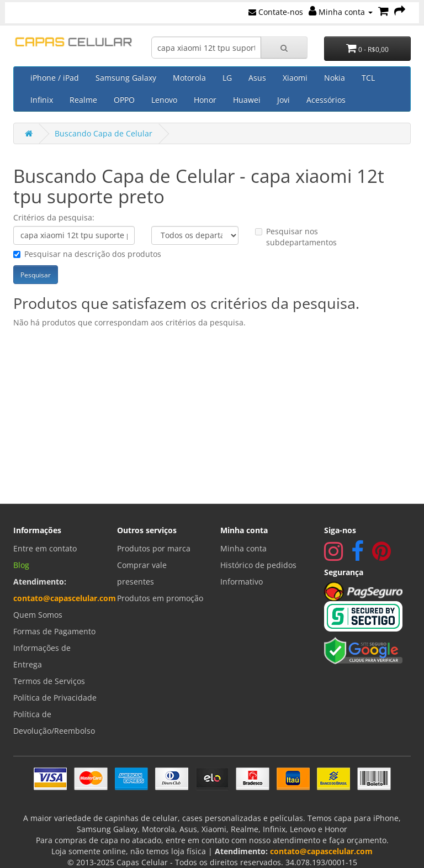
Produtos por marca (154, 548)
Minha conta (341, 12)
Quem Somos (38, 615)
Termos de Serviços (49, 681)
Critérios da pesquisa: (54, 217)
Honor (205, 100)
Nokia (335, 78)
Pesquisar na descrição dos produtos (87, 254)
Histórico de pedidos (258, 565)
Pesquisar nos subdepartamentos (296, 237)
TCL (368, 78)
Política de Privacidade (55, 698)
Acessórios (326, 100)
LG (227, 78)
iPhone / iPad (55, 78)
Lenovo (164, 100)
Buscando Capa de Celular (104, 133)
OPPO (124, 100)
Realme (83, 100)
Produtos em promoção (160, 598)
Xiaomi (295, 78)
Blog (21, 565)
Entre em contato (45, 548)
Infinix (42, 100)
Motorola (189, 78)
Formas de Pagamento (54, 631)
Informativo (242, 582)
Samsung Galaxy (126, 78)
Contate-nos (276, 12)
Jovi (283, 100)
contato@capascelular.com (65, 598)
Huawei (247, 100)
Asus (257, 78)
